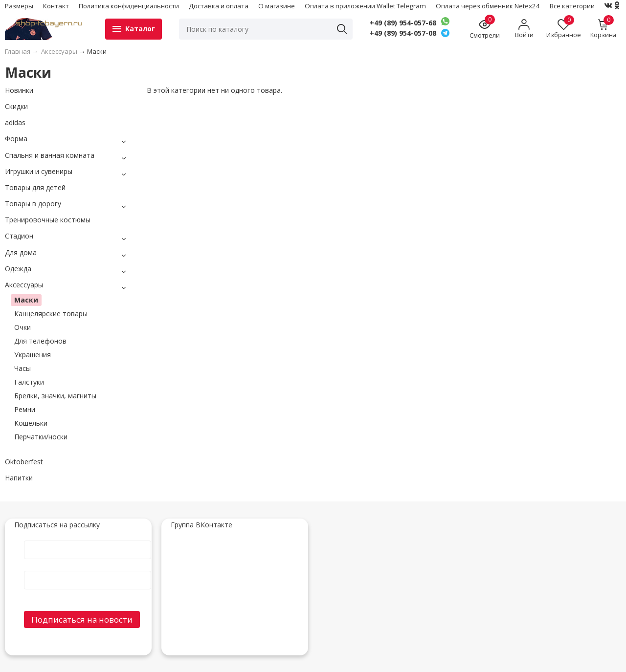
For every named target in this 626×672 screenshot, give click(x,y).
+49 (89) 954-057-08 (403, 33)
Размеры (19, 6)
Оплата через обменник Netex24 (488, 6)
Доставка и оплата (219, 6)
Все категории (572, 6)
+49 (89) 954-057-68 (403, 23)
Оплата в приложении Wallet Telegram (365, 6)
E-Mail (88, 570)
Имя (88, 540)
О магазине (277, 6)
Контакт (56, 6)
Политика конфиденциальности (129, 6)
